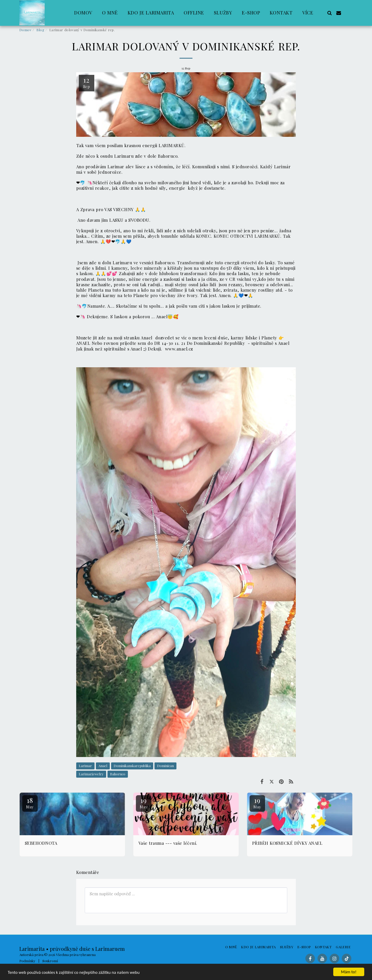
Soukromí (50, 961)
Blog (40, 30)
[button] (329, 13)
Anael (103, 766)
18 (30, 803)
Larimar (85, 766)
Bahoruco (118, 774)
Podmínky (27, 961)
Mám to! (349, 972)
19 (144, 803)
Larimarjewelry (91, 774)
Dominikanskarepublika (132, 766)
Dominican (165, 766)
